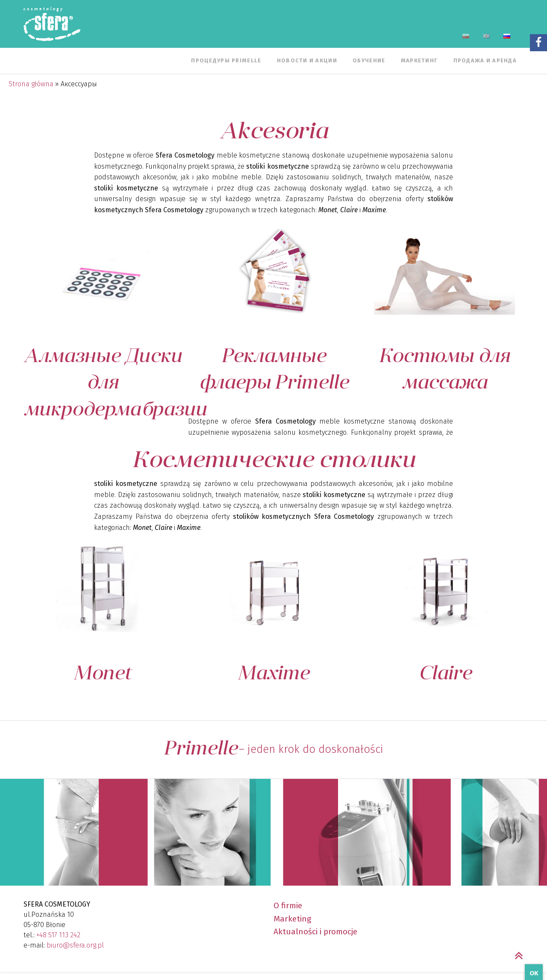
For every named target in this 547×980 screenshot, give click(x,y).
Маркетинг (419, 60)
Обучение (369, 60)
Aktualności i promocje (315, 932)
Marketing (292, 919)
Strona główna (31, 84)
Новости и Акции (307, 60)
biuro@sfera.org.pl (75, 945)
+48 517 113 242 (58, 935)
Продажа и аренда (485, 60)
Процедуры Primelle (226, 60)
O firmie (288, 905)
